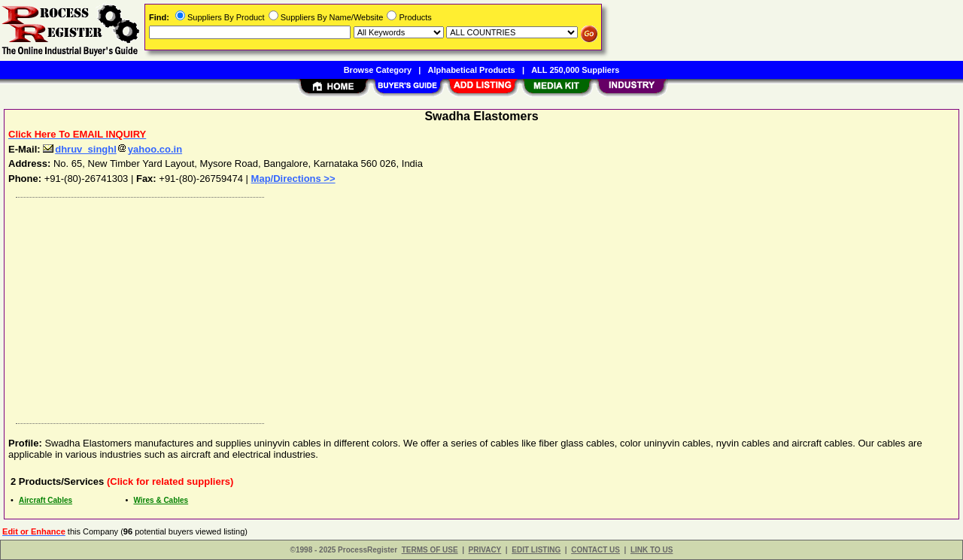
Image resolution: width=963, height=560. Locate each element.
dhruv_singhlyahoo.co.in (112, 149)
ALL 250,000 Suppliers (575, 70)
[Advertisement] (461, 307)
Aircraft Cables (46, 500)
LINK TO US (652, 550)
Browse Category (378, 70)
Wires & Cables (161, 500)
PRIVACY (485, 550)
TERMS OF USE (430, 550)
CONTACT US (595, 550)
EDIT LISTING (536, 550)
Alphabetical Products (472, 70)
